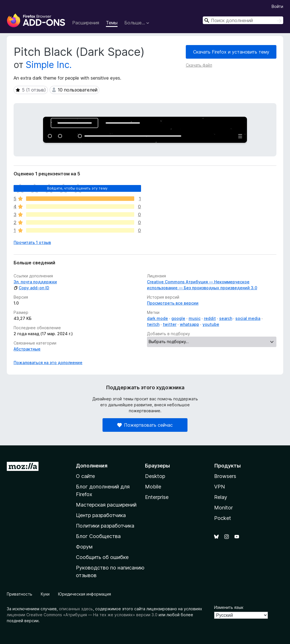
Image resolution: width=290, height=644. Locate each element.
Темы (112, 23)
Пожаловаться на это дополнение (48, 363)
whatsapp (189, 324)
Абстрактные (27, 349)
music (195, 318)
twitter (170, 324)
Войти (277, 6)
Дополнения (92, 466)
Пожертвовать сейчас (145, 425)
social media (248, 318)
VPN (219, 487)
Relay (221, 497)
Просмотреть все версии (173, 303)
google (178, 318)
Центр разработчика (101, 515)
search (226, 318)
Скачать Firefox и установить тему (231, 52)
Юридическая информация (85, 594)
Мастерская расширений (106, 505)
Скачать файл (199, 65)
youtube (211, 324)
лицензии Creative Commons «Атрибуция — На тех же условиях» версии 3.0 (82, 615)
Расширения (86, 23)
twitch (153, 324)
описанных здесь (76, 609)
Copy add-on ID (31, 288)
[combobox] (243, 20)
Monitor (223, 508)
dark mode (157, 318)
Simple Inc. (49, 65)
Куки (45, 594)
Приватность (20, 594)
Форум (84, 547)
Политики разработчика (105, 526)
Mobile (153, 487)
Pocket (223, 518)
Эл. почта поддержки (35, 282)
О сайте (85, 476)
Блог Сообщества (98, 536)
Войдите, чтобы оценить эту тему (77, 188)
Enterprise (157, 497)
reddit (210, 318)
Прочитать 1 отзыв (32, 242)
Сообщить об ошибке (102, 557)
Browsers (225, 476)
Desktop (155, 476)
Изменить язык (229, 607)
